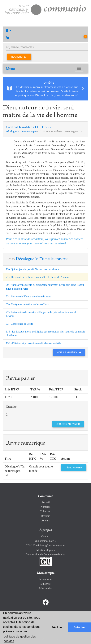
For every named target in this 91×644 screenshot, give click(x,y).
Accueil (45, 502)
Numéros (45, 507)
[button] (45, 30)
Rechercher (19, 57)
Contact (45, 536)
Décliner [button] (57, 627)
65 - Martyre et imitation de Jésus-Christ (28, 304)
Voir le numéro (70, 353)
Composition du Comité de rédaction (46, 554)
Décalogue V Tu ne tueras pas (22, 131)
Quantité (11, 407)
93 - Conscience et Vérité (19, 324)
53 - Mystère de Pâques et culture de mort (28, 297)
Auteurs (45, 521)
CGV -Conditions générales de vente (45, 546)
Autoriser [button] (80, 627)
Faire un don (46, 588)
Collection (45, 511)
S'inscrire (45, 584)
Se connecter (45, 579)
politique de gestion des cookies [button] (20, 639)
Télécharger (74, 468)
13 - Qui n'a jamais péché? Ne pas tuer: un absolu (32, 269)
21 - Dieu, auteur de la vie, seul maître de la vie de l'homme (38, 277)
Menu (10, 68)
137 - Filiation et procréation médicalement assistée (34, 343)
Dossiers (45, 516)
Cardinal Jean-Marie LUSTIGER (29, 127)
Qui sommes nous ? (45, 541)
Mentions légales (45, 550)
